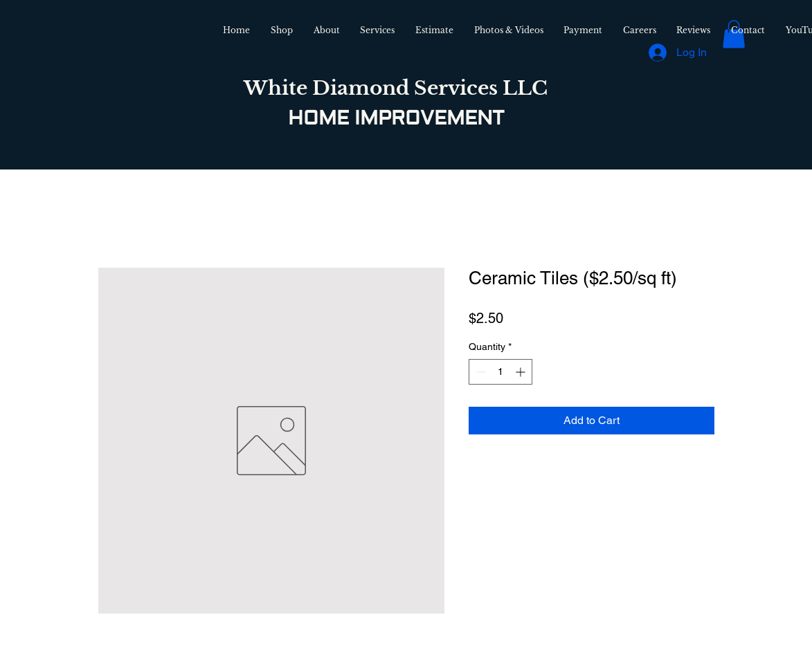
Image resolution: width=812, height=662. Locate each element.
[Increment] (522, 372)
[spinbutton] (500, 372)
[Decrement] (479, 372)
